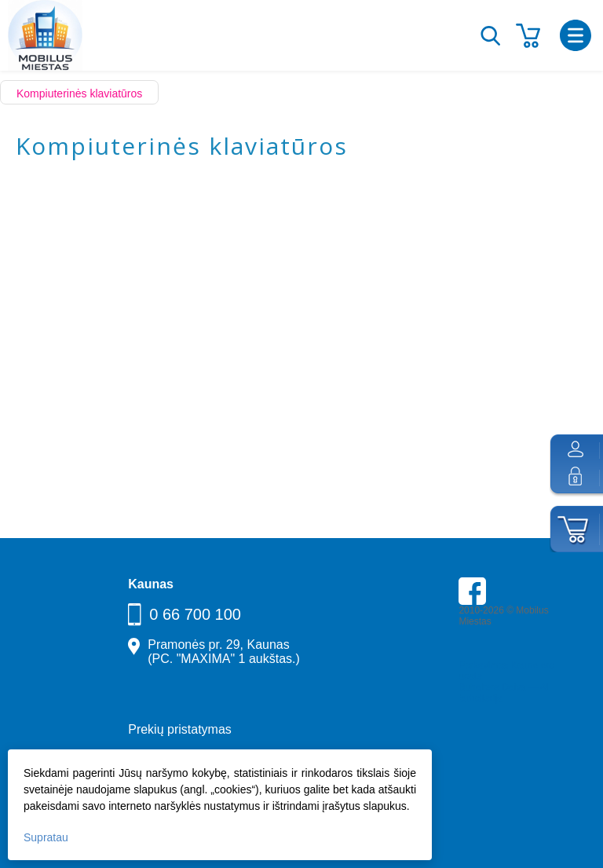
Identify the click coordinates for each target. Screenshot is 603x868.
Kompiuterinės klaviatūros (79, 93)
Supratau (46, 837)
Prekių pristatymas (180, 729)
